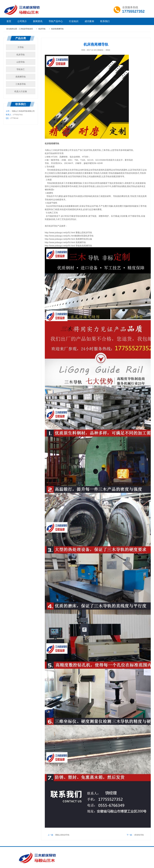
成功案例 (89, 21)
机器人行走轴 (21, 91)
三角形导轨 (21, 84)
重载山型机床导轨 (62, 835)
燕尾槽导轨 (21, 77)
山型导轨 (21, 62)
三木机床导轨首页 (26, 29)
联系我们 (105, 21)
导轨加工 (21, 69)
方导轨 (21, 47)
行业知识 (74, 21)
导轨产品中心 (56, 21)
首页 (9, 21)
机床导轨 (42, 29)
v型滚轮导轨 (139, 835)
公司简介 (22, 21)
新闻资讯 (38, 21)
